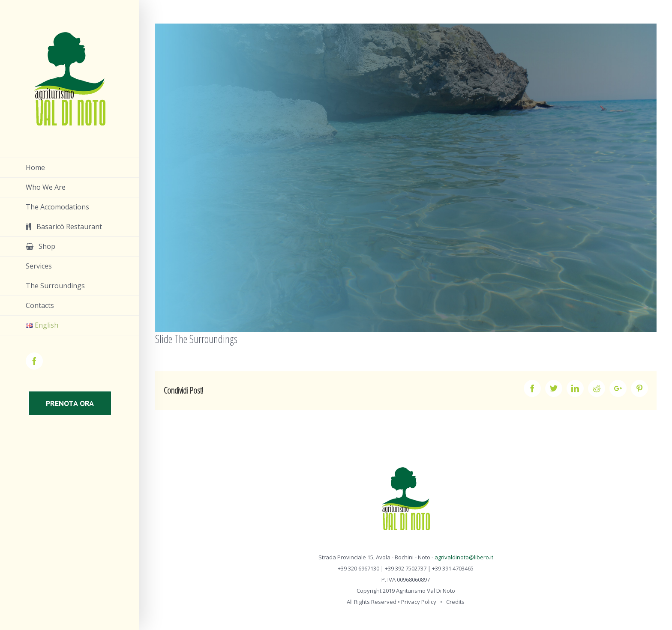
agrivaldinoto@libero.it (464, 557)
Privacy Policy (419, 602)
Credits (455, 602)
